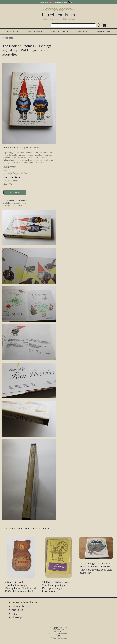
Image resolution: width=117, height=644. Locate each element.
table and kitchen (35, 32)
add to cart (15, 192)
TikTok (74, 3)
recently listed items (24, 602)
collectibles (82, 32)
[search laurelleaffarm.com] (99, 25)
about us (17, 610)
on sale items (20, 606)
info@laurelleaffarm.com (58, 638)
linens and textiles (60, 32)
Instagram (59, 3)
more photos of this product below (21, 147)
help (14, 614)
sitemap (17, 617)
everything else (103, 32)
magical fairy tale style (14, 206)
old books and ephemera (16, 203)
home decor (12, 32)
